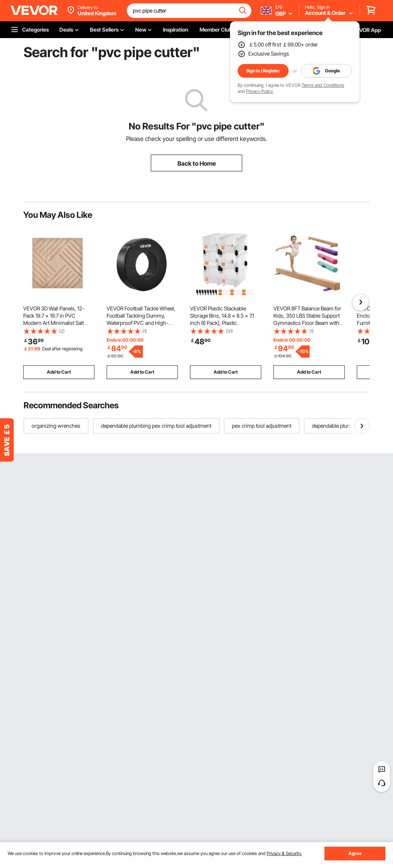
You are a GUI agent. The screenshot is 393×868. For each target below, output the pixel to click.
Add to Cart (59, 372)
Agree (355, 853)
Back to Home (197, 163)
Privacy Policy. (260, 91)
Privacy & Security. (284, 853)
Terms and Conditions (323, 85)
